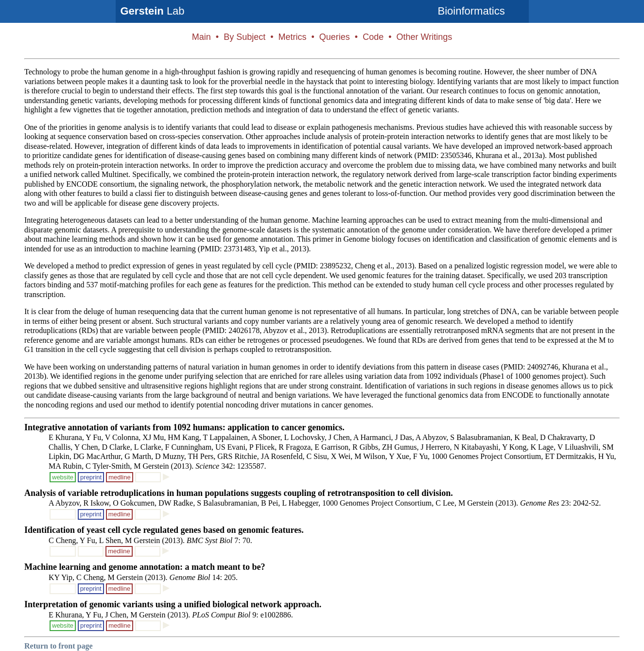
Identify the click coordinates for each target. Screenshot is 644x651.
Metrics (292, 37)
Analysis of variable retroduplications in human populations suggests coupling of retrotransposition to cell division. (239, 493)
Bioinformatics (471, 11)
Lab (153, 11)
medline (120, 477)
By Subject (244, 37)
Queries (335, 37)
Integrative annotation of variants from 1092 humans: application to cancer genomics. (184, 427)
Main (201, 37)
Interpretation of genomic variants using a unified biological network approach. (173, 604)
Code (373, 37)
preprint (91, 477)
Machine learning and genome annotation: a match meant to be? (145, 567)
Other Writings (424, 37)
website (63, 477)
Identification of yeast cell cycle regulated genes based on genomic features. (164, 530)
